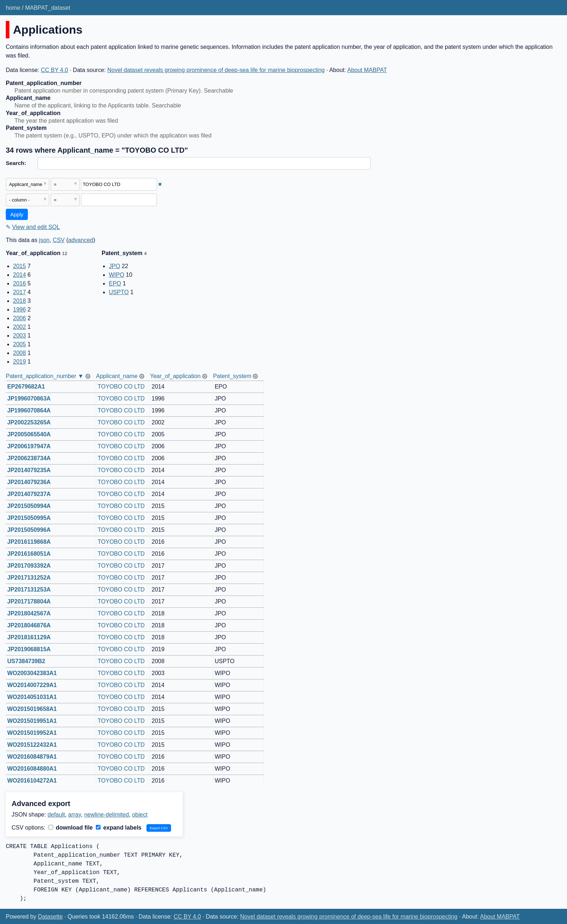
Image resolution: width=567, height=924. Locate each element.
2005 (20, 344)
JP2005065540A (29, 434)
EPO (115, 283)
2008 (20, 353)
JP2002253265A (29, 422)
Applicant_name (117, 376)
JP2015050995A (29, 518)
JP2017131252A (29, 578)
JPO (114, 266)
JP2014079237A (29, 494)
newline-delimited (107, 815)
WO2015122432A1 (32, 745)
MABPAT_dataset (48, 8)
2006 (20, 318)
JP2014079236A (29, 482)
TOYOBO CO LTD (121, 387)
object (140, 815)
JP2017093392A (29, 566)
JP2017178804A (29, 601)
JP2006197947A (29, 446)
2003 (20, 336)
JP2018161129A (29, 637)
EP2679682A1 (26, 387)
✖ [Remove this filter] (160, 184)
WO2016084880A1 (32, 769)
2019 (20, 362)
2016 (20, 283)
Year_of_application (175, 376)
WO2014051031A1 (32, 697)
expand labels (119, 828)
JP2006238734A (29, 458)
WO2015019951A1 (32, 721)
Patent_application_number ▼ (45, 376)
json (44, 240)
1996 (20, 310)
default (56, 815)
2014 (20, 275)
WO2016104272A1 (32, 781)
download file (71, 828)
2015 (20, 266)
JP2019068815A (29, 649)
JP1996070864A (29, 410)
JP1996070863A (29, 399)
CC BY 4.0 (54, 70)
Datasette (50, 917)
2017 (20, 292)
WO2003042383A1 (32, 673)
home (13, 8)
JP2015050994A (29, 506)
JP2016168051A (29, 554)
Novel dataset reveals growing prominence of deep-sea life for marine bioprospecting (216, 70)
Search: (16, 163)
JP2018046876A (29, 625)
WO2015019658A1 (32, 709)
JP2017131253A (29, 590)
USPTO (119, 292)
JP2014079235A (29, 470)
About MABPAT (367, 70)
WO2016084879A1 (32, 757)
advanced (81, 240)
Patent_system (232, 376)
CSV (59, 240)
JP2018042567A (29, 613)
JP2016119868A (29, 542)
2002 (20, 327)
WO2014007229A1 (32, 685)
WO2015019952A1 (32, 733)
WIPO (117, 275)
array (75, 815)
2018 (20, 301)
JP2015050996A (29, 530)
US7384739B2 (26, 661)
